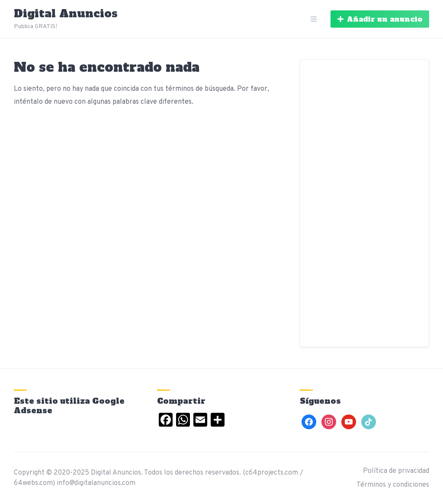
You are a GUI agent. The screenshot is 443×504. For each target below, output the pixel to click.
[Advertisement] (364, 203)
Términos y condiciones (393, 485)
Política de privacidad (396, 471)
